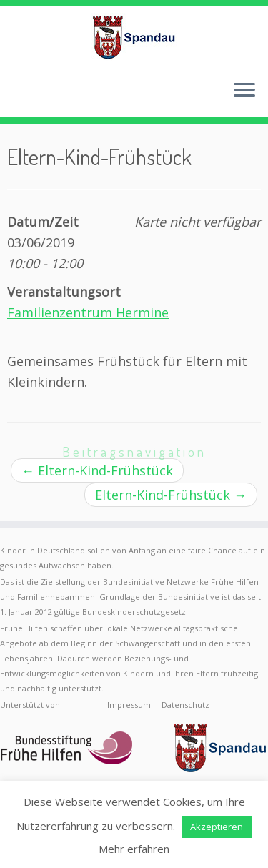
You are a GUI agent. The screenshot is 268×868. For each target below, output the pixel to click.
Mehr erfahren (134, 849)
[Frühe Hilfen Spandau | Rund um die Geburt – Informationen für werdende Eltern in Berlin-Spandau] (134, 37)
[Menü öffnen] (244, 91)
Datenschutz (185, 705)
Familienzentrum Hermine (88, 312)
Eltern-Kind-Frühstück (97, 470)
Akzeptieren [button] (217, 827)
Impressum (129, 705)
